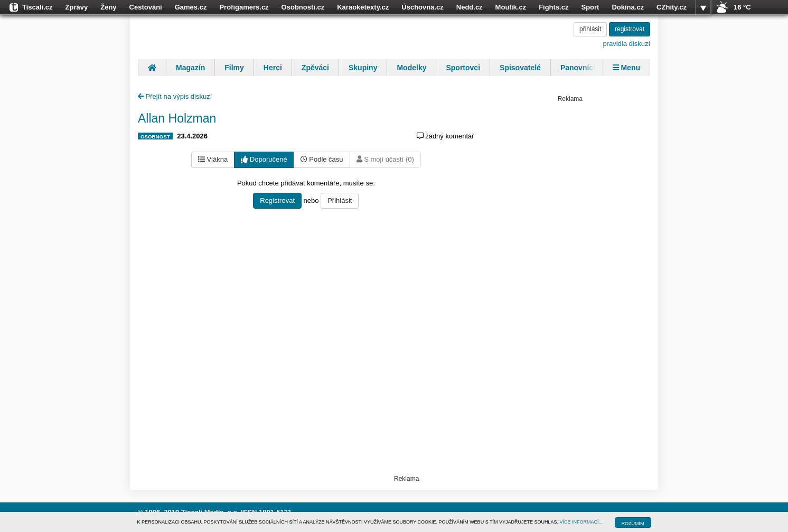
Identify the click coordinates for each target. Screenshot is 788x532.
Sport (590, 7)
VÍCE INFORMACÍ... (581, 522)
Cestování (146, 7)
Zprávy (77, 7)
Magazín (190, 68)
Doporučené (264, 159)
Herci (273, 68)
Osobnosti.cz (303, 7)
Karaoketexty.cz (363, 7)
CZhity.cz (672, 7)
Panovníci (578, 68)
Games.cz (191, 7)
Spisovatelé (520, 68)
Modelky (411, 68)
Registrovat (277, 200)
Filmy (234, 68)
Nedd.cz (470, 7)
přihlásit (590, 29)
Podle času (322, 159)
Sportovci (463, 68)
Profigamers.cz (244, 7)
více (703, 7)
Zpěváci (315, 68)
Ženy (108, 7)
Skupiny (363, 68)
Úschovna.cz (422, 7)
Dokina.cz (628, 7)
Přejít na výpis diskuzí (175, 96)
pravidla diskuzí (626, 44)
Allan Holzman (177, 118)
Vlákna (213, 159)
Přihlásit (340, 200)
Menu (626, 68)
